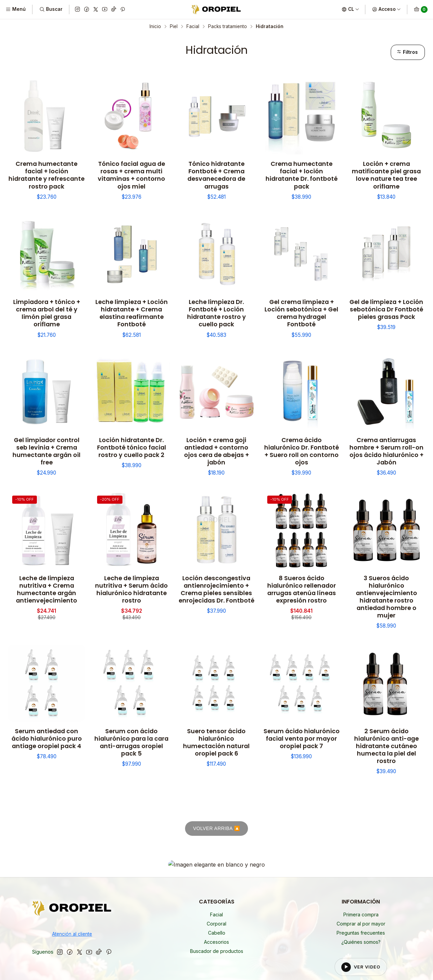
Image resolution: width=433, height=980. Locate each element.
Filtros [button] (407, 52)
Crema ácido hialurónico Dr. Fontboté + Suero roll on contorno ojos (302, 451)
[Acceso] (386, 9)
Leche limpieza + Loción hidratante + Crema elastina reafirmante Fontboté (132, 313)
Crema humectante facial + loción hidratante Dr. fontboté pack (302, 175)
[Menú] (16, 9)
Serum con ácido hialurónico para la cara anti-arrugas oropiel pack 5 (131, 742)
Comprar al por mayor (361, 868)
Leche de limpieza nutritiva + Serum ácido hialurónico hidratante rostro (131, 589)
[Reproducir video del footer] (361, 911)
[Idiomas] (350, 9)
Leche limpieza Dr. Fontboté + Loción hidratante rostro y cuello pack (216, 313)
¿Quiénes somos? (361, 886)
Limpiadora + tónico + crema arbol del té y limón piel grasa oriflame (47, 313)
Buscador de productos (217, 895)
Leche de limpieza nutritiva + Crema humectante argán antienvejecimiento (47, 589)
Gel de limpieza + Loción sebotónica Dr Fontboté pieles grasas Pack (386, 309)
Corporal (216, 868)
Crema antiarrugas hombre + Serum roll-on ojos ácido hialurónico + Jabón (386, 451)
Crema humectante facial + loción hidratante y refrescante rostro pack (47, 175)
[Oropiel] (72, 854)
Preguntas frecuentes (361, 877)
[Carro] (421, 9)
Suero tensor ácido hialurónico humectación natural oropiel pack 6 (216, 742)
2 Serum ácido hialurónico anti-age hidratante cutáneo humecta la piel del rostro (386, 746)
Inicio (155, 27)
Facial (193, 27)
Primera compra (361, 859)
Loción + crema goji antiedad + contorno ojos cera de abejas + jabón (216, 451)
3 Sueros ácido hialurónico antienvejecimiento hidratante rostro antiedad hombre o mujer (386, 597)
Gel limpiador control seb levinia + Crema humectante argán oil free (47, 451)
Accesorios (216, 886)
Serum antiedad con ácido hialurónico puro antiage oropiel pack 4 (47, 739)
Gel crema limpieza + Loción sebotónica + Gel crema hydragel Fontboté (301, 313)
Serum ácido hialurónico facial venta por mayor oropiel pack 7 (302, 739)
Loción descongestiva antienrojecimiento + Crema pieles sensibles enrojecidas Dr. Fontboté (216, 589)
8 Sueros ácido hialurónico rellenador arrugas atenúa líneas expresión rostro (302, 589)
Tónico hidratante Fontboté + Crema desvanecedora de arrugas (216, 175)
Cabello (217, 877)
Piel (174, 27)
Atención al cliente (72, 878)
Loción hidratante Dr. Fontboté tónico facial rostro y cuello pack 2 (132, 448)
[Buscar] (51, 9)
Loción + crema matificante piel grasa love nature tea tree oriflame (386, 175)
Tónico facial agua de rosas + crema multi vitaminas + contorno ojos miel (131, 175)
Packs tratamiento (227, 27)
